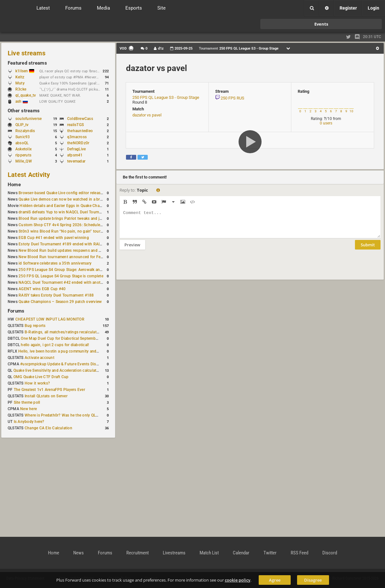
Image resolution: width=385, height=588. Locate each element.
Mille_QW (24, 161)
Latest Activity (29, 175)
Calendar (241, 553)
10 (351, 111)
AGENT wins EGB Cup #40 (42, 289)
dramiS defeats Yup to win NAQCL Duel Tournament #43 (68, 212)
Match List (209, 553)
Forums (16, 311)
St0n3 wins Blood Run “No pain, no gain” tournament (66, 231)
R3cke (21, 89)
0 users (326, 123)
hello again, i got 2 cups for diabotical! (55, 345)
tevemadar (76, 161)
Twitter (270, 553)
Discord (330, 553)
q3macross (77, 137)
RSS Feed (299, 553)
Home (14, 185)
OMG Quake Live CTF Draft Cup (41, 377)
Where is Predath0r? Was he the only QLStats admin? (72, 415)
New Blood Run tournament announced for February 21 (68, 257)
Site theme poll (27, 402)
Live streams (27, 53)
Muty (20, 83)
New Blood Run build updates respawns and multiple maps (71, 250)
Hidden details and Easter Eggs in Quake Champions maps (71, 206)
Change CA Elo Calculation (48, 428)
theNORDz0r (78, 143)
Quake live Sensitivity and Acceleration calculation (58, 370)
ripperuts (23, 155)
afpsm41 (75, 155)
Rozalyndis (25, 131)
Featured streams (27, 63)
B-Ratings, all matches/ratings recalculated (63, 332)
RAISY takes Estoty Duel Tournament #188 (56, 295)
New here (28, 409)
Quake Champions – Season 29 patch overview (60, 302)
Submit (368, 250)
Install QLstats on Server (46, 396)
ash (22, 101)
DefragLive (76, 149)
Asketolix (24, 149)
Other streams (24, 111)
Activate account (39, 358)
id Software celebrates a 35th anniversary (55, 263)
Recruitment (137, 553)
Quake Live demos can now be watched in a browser (65, 199)
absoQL (22, 143)
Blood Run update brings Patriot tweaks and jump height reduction (78, 219)
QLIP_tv (22, 125)
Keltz (20, 77)
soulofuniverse (28, 119)
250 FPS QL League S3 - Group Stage (166, 97)
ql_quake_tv (26, 95)
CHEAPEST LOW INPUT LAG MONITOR (50, 319)
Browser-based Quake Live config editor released (62, 193)
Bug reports (35, 326)
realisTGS (75, 125)
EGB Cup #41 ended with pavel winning (54, 238)
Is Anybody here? (29, 422)
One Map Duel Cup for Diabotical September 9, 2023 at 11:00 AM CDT (83, 338)
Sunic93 (23, 137)
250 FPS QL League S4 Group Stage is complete (61, 276)
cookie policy (238, 580)
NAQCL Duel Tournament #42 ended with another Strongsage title (77, 282)
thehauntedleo (80, 131)
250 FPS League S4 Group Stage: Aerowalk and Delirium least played (79, 270)
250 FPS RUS (232, 98)
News (79, 553)
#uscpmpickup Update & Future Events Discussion (65, 364)
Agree (275, 580)
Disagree (313, 580)
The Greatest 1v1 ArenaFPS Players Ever (49, 390)
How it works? (37, 383)
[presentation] (168, 269)
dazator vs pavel (157, 68)
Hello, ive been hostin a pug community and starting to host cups (76, 351)
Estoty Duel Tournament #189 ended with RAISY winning (69, 244)
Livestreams (174, 553)
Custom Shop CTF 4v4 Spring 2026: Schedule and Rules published (78, 225)
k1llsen (25, 71)
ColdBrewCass (80, 119)
